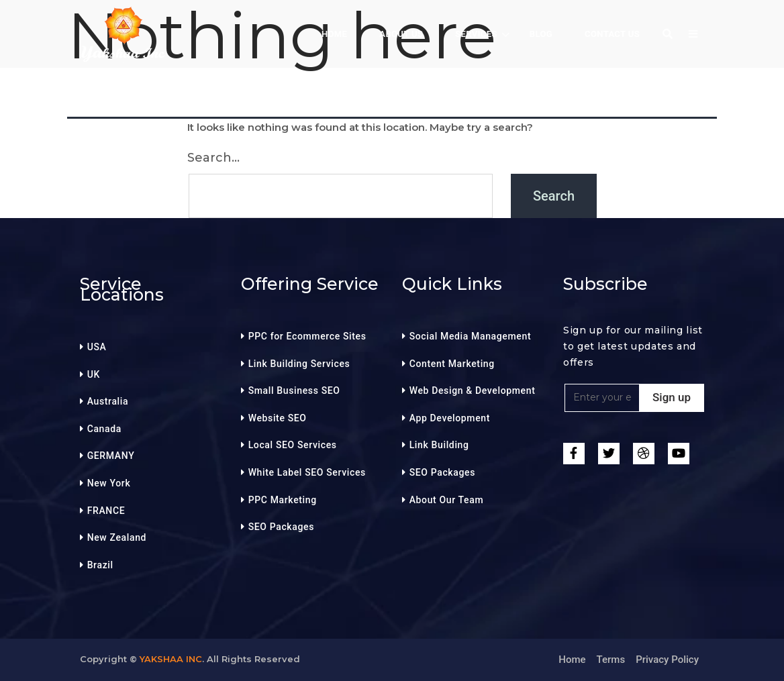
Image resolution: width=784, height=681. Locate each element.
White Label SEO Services (307, 472)
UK (94, 374)
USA (97, 347)
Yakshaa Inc (171, 659)
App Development (450, 418)
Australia (108, 401)
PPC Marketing (283, 500)
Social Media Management (471, 336)
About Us (401, 34)
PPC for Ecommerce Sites (307, 336)
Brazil (100, 565)
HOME (334, 34)
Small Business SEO (294, 390)
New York (109, 483)
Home (572, 660)
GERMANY (111, 456)
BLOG (541, 34)
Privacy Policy (667, 660)
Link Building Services (299, 364)
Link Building (439, 445)
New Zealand (117, 537)
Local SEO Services (293, 445)
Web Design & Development (473, 390)
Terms (611, 660)
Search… (213, 158)
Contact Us (612, 34)
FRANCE (106, 511)
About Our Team (447, 500)
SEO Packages (281, 527)
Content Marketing (452, 364)
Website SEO (278, 418)
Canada (104, 429)
